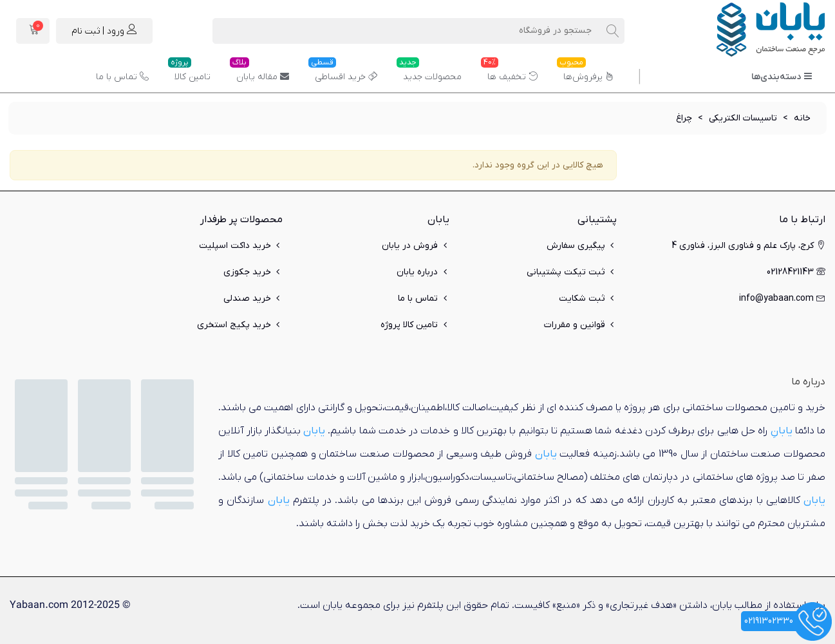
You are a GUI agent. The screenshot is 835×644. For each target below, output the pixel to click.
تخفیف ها (509, 72)
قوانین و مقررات (580, 325)
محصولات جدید (429, 72)
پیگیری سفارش (582, 246)
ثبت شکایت (588, 298)
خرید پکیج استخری (240, 325)
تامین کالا (189, 72)
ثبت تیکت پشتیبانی (572, 272)
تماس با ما (122, 77)
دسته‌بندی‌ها (782, 77)
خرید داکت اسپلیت (241, 246)
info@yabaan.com (782, 298)
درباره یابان (423, 272)
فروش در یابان (416, 246)
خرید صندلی (253, 298)
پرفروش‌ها (586, 72)
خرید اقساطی (343, 72)
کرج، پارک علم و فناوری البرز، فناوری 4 (748, 246)
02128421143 (796, 272)
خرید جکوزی (253, 272)
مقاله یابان (259, 72)
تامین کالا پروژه (415, 325)
